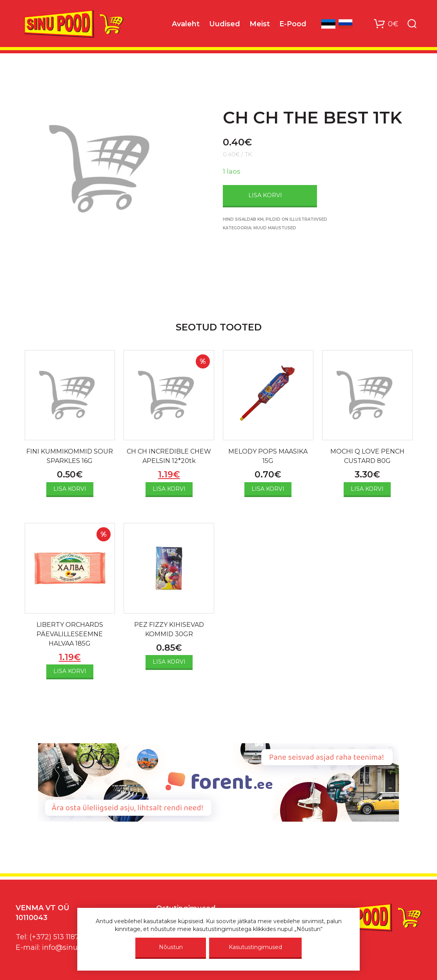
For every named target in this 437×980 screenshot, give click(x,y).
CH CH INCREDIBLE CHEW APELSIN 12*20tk (169, 456)
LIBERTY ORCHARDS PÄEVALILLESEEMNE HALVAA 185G (70, 634)
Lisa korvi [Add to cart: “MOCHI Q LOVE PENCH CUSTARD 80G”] (367, 489)
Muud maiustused (275, 228)
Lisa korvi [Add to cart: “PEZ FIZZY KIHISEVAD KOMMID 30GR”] (169, 662)
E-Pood (293, 24)
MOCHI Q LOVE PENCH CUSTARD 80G (367, 456)
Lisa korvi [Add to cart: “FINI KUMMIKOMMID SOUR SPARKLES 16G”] (70, 489)
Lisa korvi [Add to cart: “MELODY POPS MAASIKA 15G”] (268, 489)
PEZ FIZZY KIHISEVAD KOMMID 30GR (169, 629)
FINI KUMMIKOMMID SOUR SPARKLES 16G (70, 456)
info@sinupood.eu (74, 947)
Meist (260, 24)
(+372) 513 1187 (54, 937)
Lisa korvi (265, 195)
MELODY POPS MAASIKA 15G (268, 456)
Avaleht (186, 24)
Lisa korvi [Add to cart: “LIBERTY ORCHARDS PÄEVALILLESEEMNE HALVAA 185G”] (70, 671)
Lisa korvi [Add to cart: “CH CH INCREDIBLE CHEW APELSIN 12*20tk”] (169, 489)
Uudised (225, 24)
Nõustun (171, 947)
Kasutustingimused (255, 947)
